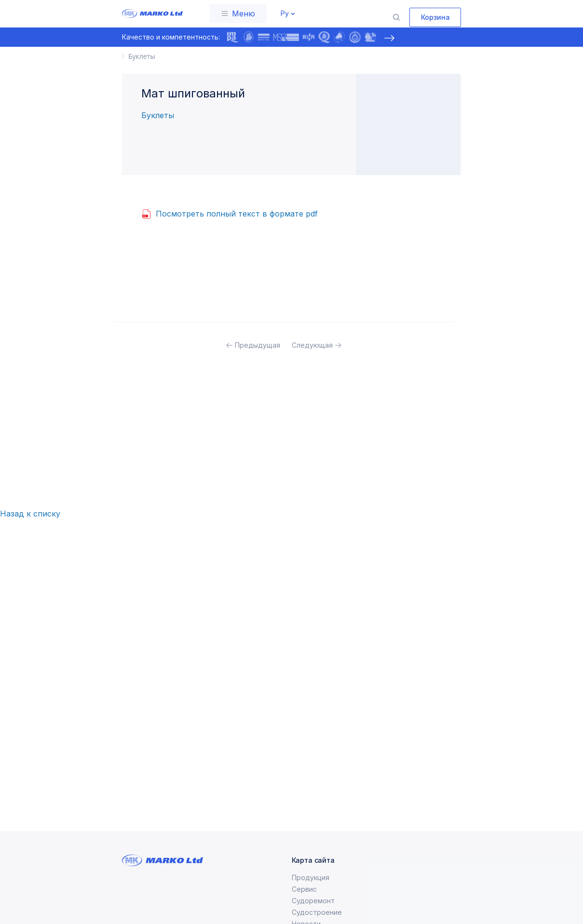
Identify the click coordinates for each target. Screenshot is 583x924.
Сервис (304, 901)
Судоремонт (313, 912)
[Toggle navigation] (238, 14)
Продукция (311, 889)
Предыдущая (258, 345)
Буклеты (158, 115)
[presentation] (390, 38)
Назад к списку (30, 514)
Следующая (312, 345)
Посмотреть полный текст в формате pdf (237, 214)
